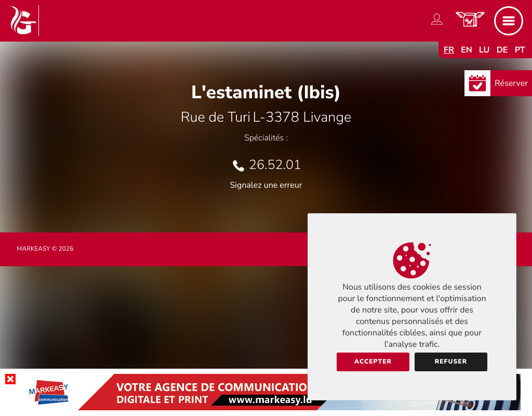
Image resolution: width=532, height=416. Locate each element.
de (502, 50)
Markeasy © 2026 (45, 249)
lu (484, 50)
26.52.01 (275, 165)
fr (449, 50)
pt (520, 50)
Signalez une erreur (266, 185)
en (467, 50)
